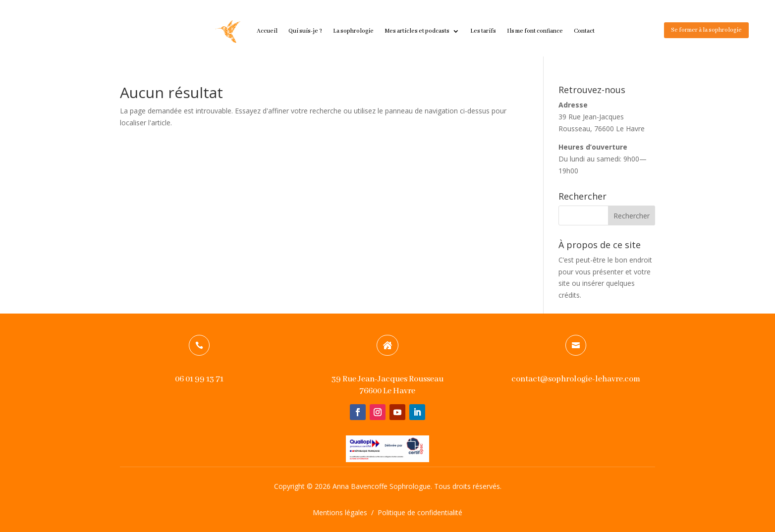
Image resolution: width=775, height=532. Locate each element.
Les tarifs (483, 31)
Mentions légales (340, 512)
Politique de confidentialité (420, 512)
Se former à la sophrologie (706, 30)
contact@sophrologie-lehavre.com (576, 379)
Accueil (267, 31)
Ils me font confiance (535, 31)
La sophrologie (353, 31)
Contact (584, 31)
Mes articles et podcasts (417, 31)
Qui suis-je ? (305, 31)
